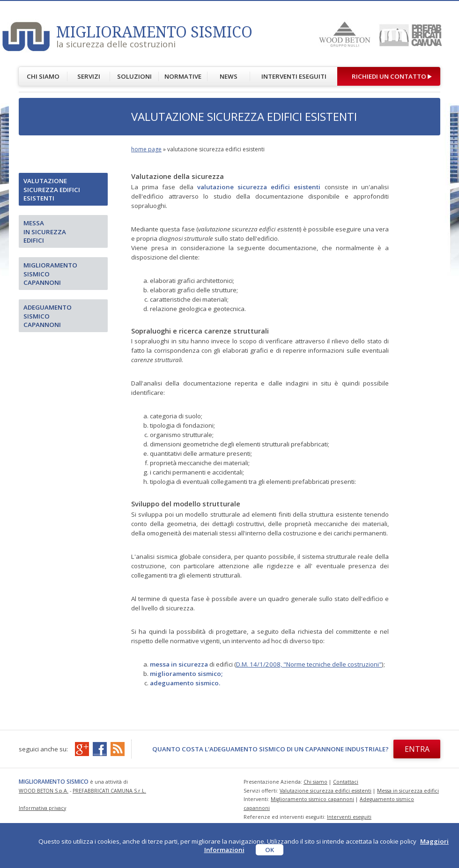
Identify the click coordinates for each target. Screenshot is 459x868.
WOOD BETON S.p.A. (44, 791)
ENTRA (417, 749)
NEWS (229, 76)
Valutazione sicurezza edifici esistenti (52, 189)
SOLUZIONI (134, 76)
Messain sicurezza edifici (45, 232)
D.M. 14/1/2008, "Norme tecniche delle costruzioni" (309, 664)
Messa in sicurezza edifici (408, 791)
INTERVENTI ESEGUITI (294, 76)
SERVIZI (89, 76)
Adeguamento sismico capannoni (48, 316)
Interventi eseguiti (349, 817)
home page (146, 149)
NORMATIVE (183, 76)
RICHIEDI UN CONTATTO (389, 76)
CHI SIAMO (43, 76)
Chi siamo (315, 782)
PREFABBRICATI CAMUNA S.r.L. (109, 791)
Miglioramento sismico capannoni (50, 274)
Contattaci (346, 782)
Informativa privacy (42, 808)
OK (270, 850)
